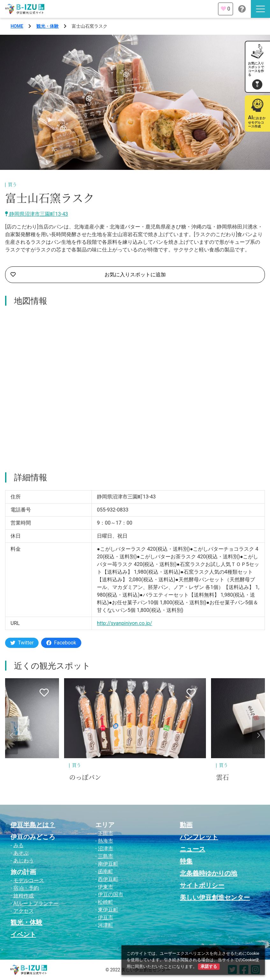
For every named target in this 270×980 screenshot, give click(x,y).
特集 (186, 861)
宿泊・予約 (26, 888)
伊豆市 (106, 917)
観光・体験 (47, 26)
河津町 (106, 925)
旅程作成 (24, 896)
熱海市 (106, 841)
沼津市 (106, 849)
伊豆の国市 (111, 894)
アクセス (24, 911)
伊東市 (106, 887)
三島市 (106, 856)
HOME (17, 26)
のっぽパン (85, 778)
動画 (186, 825)
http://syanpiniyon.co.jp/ (124, 623)
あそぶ (21, 853)
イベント (23, 934)
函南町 (106, 871)
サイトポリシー (202, 885)
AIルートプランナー (36, 903)
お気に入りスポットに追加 (88, 275)
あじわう (24, 861)
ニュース (193, 849)
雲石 (223, 778)
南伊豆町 (108, 864)
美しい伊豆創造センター (215, 897)
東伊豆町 (108, 910)
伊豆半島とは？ (33, 825)
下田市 (106, 833)
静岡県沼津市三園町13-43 (36, 214)
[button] (11, 735)
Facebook (61, 643)
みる (18, 845)
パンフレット (199, 837)
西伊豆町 (108, 879)
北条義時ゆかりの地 (208, 873)
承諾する (209, 966)
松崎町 (106, 902)
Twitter (22, 643)
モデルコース (29, 880)
